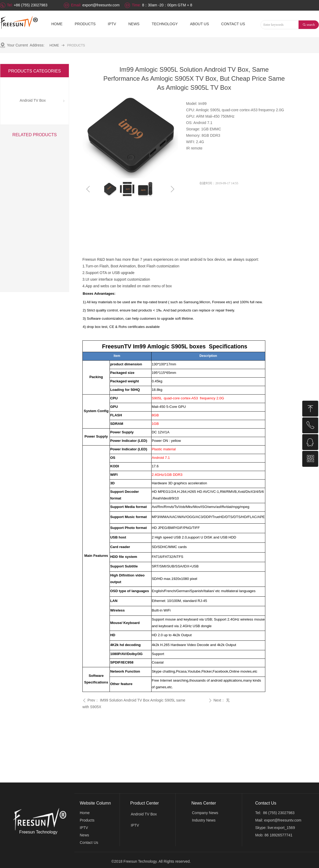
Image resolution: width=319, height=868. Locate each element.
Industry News (204, 820)
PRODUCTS (76, 45)
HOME (54, 45)
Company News (205, 813)
